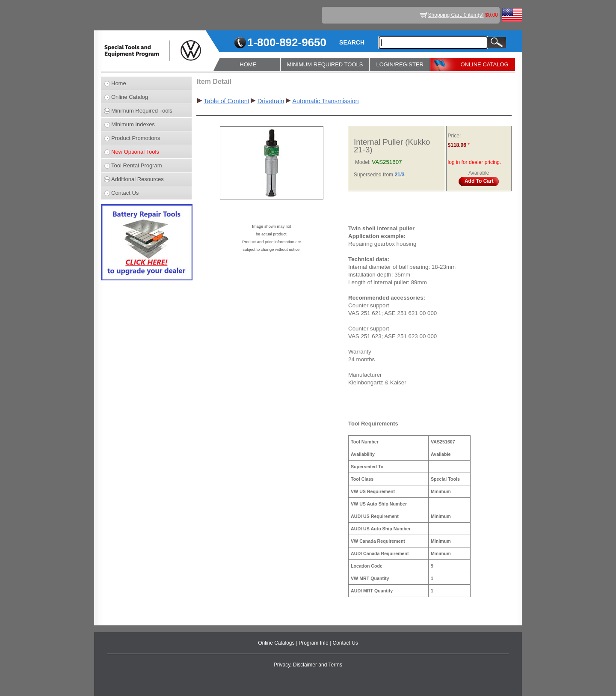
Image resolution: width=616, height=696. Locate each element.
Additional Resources (138, 179)
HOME (248, 64)
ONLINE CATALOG (484, 64)
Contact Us (125, 193)
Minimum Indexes (133, 124)
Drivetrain (271, 101)
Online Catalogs (277, 643)
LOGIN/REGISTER (400, 64)
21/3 (399, 175)
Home (119, 83)
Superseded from (374, 175)
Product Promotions (136, 138)
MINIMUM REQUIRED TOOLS (325, 64)
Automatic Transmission (326, 101)
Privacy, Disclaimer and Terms (308, 665)
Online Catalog (130, 97)
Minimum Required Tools (142, 111)
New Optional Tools (135, 152)
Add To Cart (479, 181)
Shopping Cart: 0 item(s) (456, 15)
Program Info (314, 643)
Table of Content (227, 101)
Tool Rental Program (137, 165)
